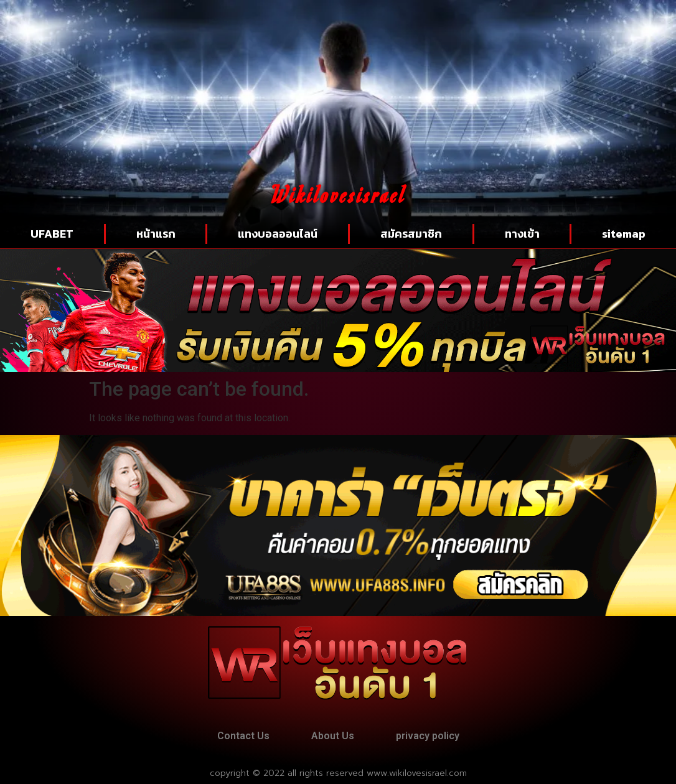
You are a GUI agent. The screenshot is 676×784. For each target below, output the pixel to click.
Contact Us (243, 736)
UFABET (52, 234)
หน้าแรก (156, 234)
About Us (333, 736)
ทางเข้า (522, 234)
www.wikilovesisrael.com (417, 773)
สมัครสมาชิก (411, 234)
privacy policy (428, 736)
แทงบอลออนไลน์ (278, 234)
